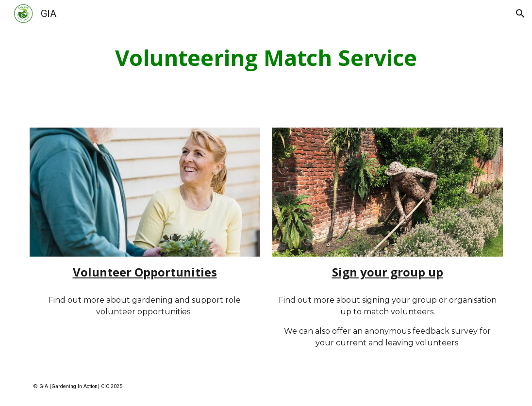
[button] (520, 14)
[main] (266, 58)
